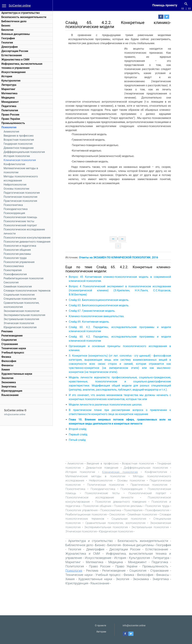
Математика (9, 93)
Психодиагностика (16, 209)
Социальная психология (19, 295)
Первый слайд (80, 434)
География (8, 38)
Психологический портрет (20, 225)
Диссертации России (15, 51)
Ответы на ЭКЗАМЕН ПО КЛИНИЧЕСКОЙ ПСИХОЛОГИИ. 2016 (121, 257)
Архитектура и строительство (21, 13)
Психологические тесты (19, 221)
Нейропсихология (15, 185)
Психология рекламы (17, 254)
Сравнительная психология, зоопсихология (118, 523)
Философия (9, 361)
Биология (7, 30)
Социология (9, 340)
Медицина (8, 98)
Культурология (11, 81)
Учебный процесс (13, 353)
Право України (11, 119)
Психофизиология (15, 274)
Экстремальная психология (21, 319)
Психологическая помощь (20, 217)
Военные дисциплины (16, 34)
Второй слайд (80, 429)
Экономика (9, 382)
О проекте (101, 625)
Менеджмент (10, 102)
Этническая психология (19, 323)
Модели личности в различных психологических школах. (108, 405)
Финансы (7, 365)
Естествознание (12, 55)
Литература (9, 85)
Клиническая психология (20, 160)
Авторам (101, 632)
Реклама (7, 331)
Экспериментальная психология (24, 315)
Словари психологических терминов (27, 291)
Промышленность (13, 123)
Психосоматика (14, 266)
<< (183, 8)
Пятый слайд (79, 440)
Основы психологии (16, 189)
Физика (6, 357)
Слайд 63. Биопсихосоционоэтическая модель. (101, 300)
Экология (7, 378)
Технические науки (14, 348)
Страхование (10, 344)
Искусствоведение (14, 72)
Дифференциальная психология (24, 152)
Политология (10, 110)
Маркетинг (8, 89)
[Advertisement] (96, 72)
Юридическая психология (20, 327)
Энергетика (9, 387)
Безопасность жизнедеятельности (24, 17)
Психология (9, 127)
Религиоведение (12, 336)
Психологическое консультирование (27, 238)
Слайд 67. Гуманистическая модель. (94, 311)
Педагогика (9, 106)
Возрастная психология (19, 140)
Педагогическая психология (22, 193)
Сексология (11, 282)
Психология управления (19, 262)
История (7, 76)
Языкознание (10, 395)
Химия (6, 370)
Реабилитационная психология (23, 278)
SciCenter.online (20, 6)
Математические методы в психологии (97, 476)
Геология (7, 43)
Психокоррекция (14, 213)
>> (189, 8)
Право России (10, 115)
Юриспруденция (12, 391)
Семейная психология (18, 286)
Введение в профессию (19, 136)
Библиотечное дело (14, 21)
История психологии (17, 156)
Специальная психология (20, 299)
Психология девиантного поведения (27, 242)
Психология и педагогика (20, 246)
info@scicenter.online (15, 414)
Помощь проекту (165, 5)
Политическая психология (20, 197)
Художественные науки (17, 374)
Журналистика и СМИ (15, 60)
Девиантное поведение (19, 148)
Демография (10, 47)
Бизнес (6, 26)
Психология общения (17, 250)
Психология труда (15, 258)
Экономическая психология (21, 311)
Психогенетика (13, 205)
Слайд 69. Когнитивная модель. (91, 322)
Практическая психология (20, 201)
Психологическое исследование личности (102, 497)
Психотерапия (13, 270)
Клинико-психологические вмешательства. (99, 316)
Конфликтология (14, 164)
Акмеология (11, 132)
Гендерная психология (18, 144)
